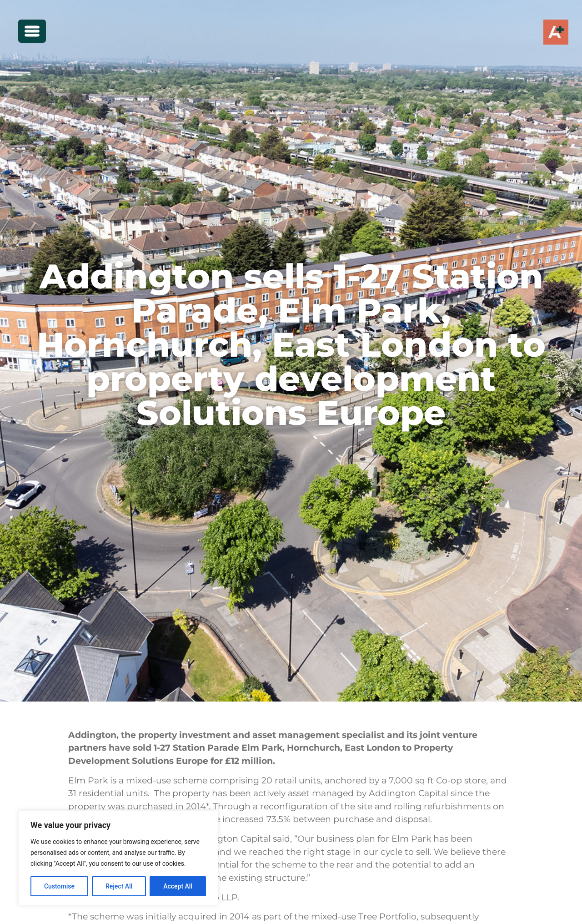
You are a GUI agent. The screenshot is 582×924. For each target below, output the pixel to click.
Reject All (119, 886)
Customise (59, 886)
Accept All (178, 886)
